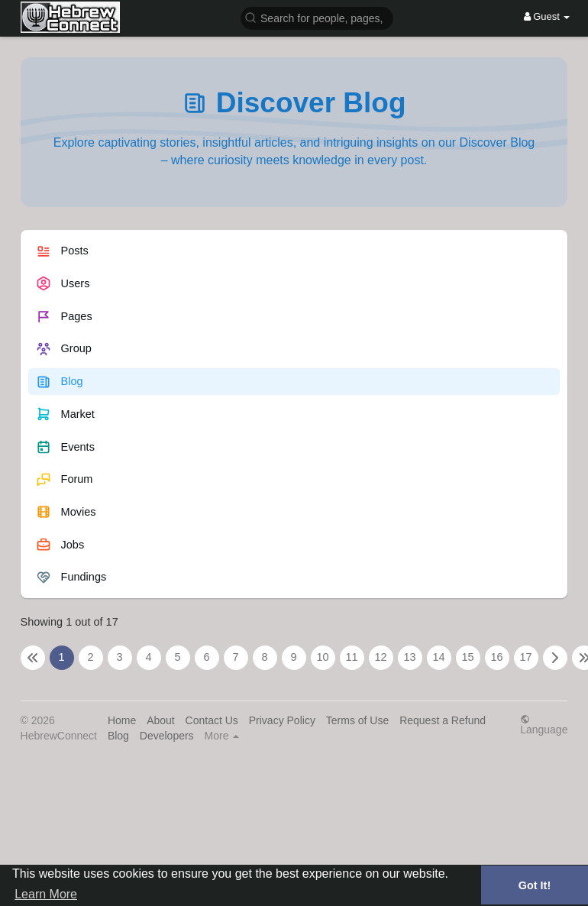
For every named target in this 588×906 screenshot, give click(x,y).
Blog (118, 736)
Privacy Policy (282, 720)
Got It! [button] (535, 885)
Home (122, 720)
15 (467, 657)
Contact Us (212, 720)
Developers (167, 736)
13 (409, 657)
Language (544, 725)
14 (438, 657)
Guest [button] (547, 16)
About (161, 720)
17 (525, 657)
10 (322, 657)
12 (380, 657)
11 (351, 657)
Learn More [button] (46, 894)
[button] (317, 17)
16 (496, 657)
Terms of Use (357, 720)
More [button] (222, 736)
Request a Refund (443, 720)
